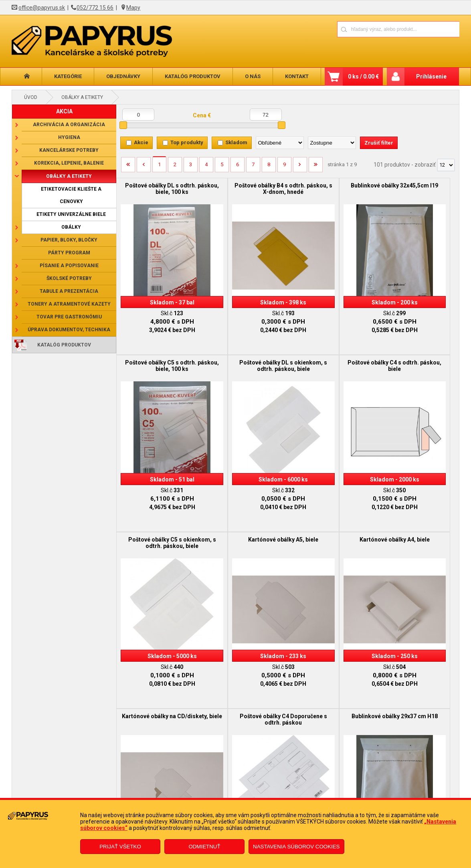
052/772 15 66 (95, 8)
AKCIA (64, 111)
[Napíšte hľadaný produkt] (370, 29)
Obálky (71, 227)
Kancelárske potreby (69, 150)
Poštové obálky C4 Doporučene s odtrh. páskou (330, 536)
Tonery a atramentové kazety (69, 304)
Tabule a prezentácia (69, 291)
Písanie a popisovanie (69, 266)
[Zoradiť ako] (332, 143)
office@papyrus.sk (42, 8)
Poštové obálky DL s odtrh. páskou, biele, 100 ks (159, 189)
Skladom (236, 142)
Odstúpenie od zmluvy (201, 797)
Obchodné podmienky (88, 785)
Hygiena (69, 137)
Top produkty (187, 142)
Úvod (31, 97)
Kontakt (297, 76)
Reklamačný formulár (200, 785)
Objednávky (123, 76)
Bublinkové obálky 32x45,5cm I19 (330, 189)
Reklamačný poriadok (87, 797)
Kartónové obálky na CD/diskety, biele (245, 536)
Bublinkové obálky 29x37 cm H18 (416, 536)
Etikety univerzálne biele (71, 214)
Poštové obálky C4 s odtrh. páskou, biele (245, 362)
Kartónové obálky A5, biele (416, 359)
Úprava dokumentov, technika (69, 330)
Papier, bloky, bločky (69, 240)
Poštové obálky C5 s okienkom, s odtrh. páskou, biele (330, 365)
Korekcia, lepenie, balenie (69, 163)
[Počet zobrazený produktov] (446, 165)
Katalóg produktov (193, 76)
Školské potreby (69, 278)
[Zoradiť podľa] (280, 143)
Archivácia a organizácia (69, 125)
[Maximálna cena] (266, 115)
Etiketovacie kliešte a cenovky (71, 195)
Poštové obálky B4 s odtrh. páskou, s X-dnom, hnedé (245, 189)
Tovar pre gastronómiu (69, 317)
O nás (253, 76)
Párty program (69, 253)
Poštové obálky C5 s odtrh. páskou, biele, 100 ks (416, 189)
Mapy (133, 8)
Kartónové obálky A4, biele (159, 532)
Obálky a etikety (82, 97)
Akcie (141, 142)
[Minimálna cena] (138, 115)
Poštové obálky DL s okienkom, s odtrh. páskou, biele (159, 365)
